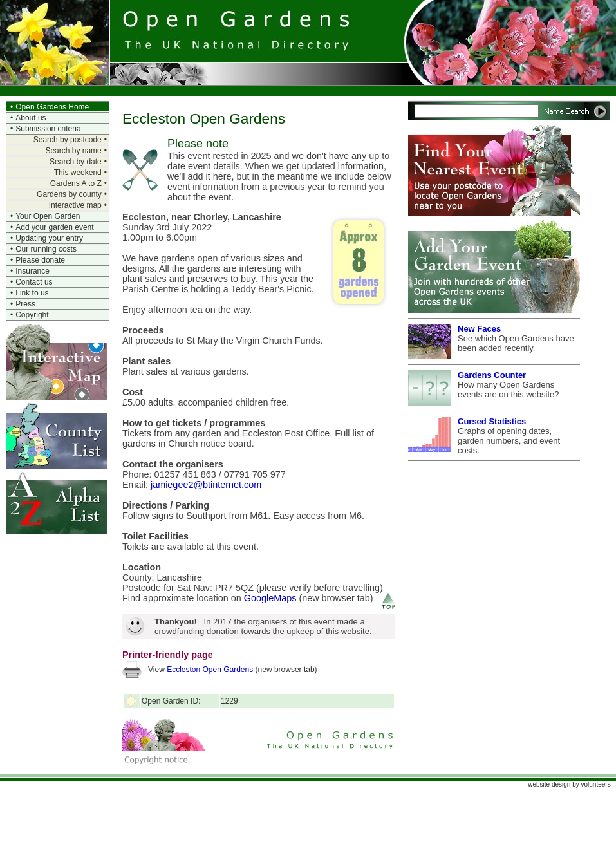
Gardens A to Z (76, 183)
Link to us (32, 293)
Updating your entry (49, 238)
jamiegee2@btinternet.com (206, 485)
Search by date (76, 162)
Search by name (73, 151)
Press (25, 304)
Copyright (32, 315)
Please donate (40, 260)
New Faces (479, 329)
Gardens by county (69, 194)
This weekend (78, 173)
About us (31, 118)
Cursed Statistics (492, 421)
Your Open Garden (48, 216)
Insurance (33, 271)
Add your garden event (54, 227)
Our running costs (46, 249)
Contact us (34, 282)
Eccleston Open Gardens (210, 670)
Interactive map (75, 205)
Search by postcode (68, 140)
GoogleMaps (270, 598)
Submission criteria (48, 129)
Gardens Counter (492, 375)
